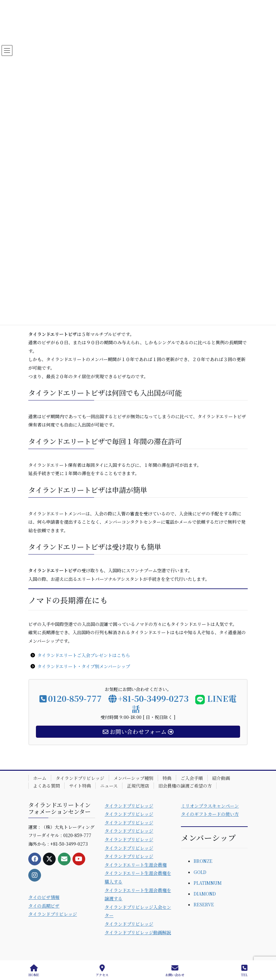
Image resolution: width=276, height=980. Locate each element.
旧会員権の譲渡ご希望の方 (185, 786)
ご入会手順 (192, 778)
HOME (34, 971)
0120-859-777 (71, 698)
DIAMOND (205, 894)
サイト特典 (80, 786)
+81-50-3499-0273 (148, 698)
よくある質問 (46, 786)
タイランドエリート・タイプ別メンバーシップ (84, 666)
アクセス (102, 971)
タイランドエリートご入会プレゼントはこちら (84, 655)
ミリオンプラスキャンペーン (210, 806)
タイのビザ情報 (44, 897)
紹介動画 (221, 778)
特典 (167, 778)
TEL (244, 971)
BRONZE (203, 861)
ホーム (40, 778)
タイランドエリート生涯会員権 (136, 865)
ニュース (109, 786)
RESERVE (204, 904)
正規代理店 (138, 786)
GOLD (200, 872)
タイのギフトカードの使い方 (210, 814)
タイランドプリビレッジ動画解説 (138, 932)
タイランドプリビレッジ (80, 778)
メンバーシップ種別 (133, 778)
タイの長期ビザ (44, 906)
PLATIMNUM (208, 883)
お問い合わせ (175, 971)
